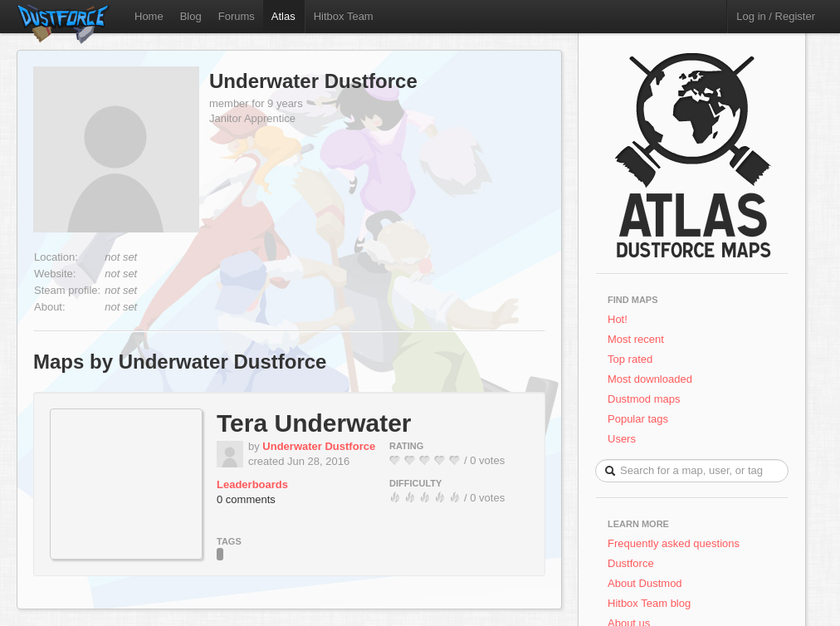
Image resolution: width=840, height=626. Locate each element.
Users (622, 439)
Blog (191, 16)
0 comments (246, 499)
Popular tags (638, 419)
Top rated (630, 359)
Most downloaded (650, 379)
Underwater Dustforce (313, 81)
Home (149, 16)
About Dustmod (645, 583)
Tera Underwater (314, 423)
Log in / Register (776, 16)
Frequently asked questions (674, 543)
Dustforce (631, 563)
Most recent (636, 339)
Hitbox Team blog (649, 603)
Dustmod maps (644, 399)
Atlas (283, 16)
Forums (237, 16)
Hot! (618, 319)
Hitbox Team (344, 16)
